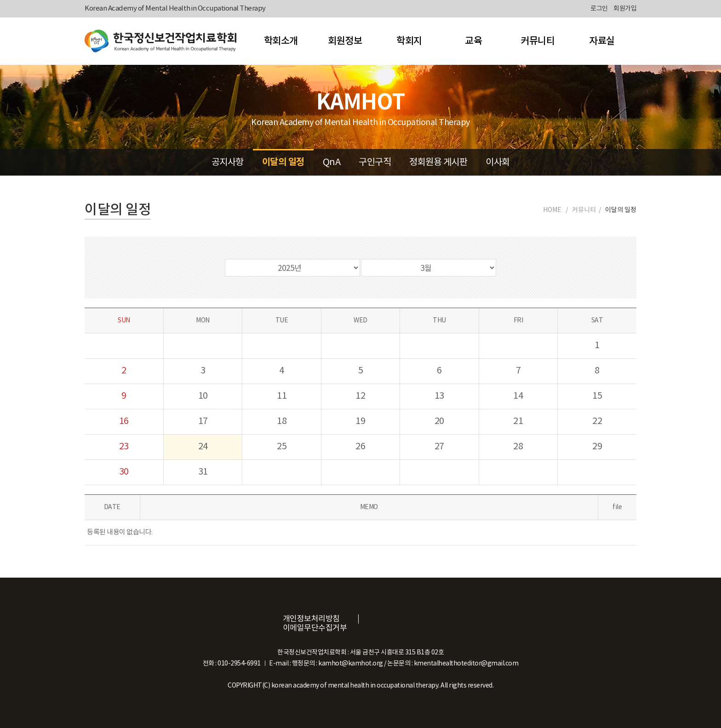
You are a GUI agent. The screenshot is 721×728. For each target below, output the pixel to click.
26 (360, 447)
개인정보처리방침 (311, 619)
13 (439, 396)
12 (360, 396)
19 (360, 421)
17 (203, 421)
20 (439, 421)
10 (203, 396)
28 (518, 447)
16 (124, 421)
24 (203, 447)
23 (124, 447)
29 (597, 447)
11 (282, 396)
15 (597, 396)
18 (282, 421)
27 (439, 447)
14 (518, 396)
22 (597, 421)
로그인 (599, 9)
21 (518, 421)
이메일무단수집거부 (315, 628)
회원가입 (625, 9)
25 (282, 447)
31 (203, 472)
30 (124, 472)
